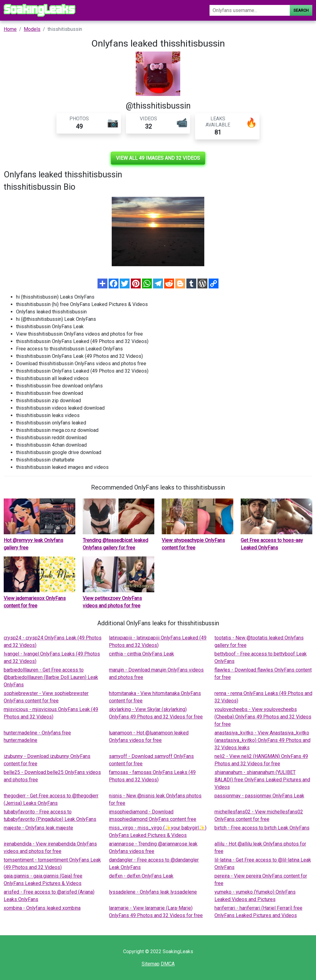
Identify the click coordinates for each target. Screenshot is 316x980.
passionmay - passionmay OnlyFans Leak (259, 796)
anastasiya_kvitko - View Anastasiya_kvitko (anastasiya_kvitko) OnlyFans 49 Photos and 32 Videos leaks (262, 740)
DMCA (168, 964)
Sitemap (151, 964)
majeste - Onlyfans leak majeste (38, 828)
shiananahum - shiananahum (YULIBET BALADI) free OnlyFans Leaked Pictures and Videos (262, 780)
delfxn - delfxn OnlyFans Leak (141, 876)
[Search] (250, 10)
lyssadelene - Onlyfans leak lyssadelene (153, 892)
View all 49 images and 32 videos (158, 158)
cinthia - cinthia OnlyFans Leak (141, 654)
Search (301, 10)
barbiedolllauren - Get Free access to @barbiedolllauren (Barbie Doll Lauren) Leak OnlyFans (51, 677)
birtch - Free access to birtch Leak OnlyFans (262, 828)
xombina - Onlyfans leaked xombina (42, 908)
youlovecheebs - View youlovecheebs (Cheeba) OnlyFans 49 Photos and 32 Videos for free (263, 717)
